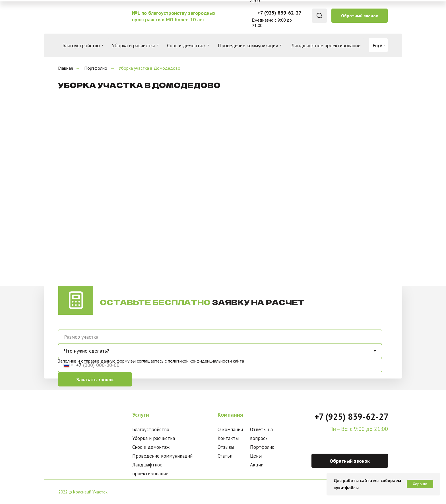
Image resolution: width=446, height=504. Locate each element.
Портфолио (96, 68)
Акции (257, 465)
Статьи (225, 456)
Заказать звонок (95, 379)
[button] (360, 16)
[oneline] (220, 337)
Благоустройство (151, 429)
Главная (65, 68)
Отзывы (226, 447)
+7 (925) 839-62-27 (279, 13)
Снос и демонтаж (151, 447)
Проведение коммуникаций (162, 456)
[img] (87, 16)
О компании (230, 429)
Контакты (228, 438)
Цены (256, 456)
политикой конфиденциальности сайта (206, 361)
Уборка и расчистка (154, 438)
